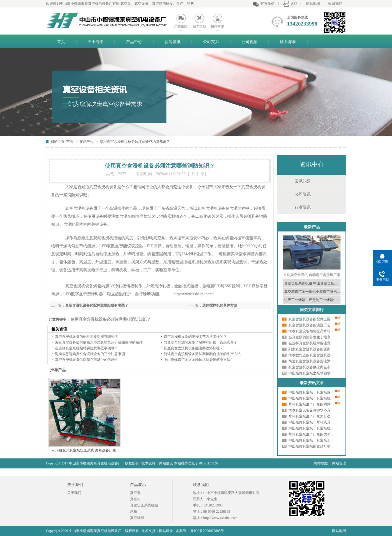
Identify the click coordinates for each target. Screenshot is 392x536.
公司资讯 (303, 194)
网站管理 (339, 463)
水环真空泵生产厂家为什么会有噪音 (312, 416)
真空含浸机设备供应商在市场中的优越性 (86, 360)
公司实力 (211, 42)
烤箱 (133, 512)
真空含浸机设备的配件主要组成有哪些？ (97, 305)
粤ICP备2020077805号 (207, 531)
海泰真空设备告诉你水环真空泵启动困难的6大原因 (312, 410)
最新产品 (312, 227)
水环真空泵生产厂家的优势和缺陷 (312, 434)
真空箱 (135, 499)
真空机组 (137, 518)
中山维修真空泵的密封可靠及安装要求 (312, 446)
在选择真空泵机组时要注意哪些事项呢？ (86, 348)
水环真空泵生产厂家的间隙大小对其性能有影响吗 (312, 404)
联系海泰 (288, 42)
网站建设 (166, 531)
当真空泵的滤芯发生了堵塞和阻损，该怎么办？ (200, 342)
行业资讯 (303, 207)
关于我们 (74, 493)
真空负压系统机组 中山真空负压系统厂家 (316, 283)
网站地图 (313, 4)
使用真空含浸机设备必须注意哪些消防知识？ (135, 142)
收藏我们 (335, 4)
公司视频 (249, 42)
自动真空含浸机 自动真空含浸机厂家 (312, 275)
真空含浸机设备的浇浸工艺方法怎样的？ (195, 337)
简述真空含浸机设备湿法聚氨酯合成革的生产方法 (202, 354)
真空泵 (135, 493)
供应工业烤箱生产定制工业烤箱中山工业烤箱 (319, 300)
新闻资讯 (172, 42)
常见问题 (303, 181)
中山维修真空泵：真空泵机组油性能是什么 (312, 398)
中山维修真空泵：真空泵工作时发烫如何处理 (312, 440)
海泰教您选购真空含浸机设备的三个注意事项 (90, 354)
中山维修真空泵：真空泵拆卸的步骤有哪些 (312, 392)
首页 (61, 42)
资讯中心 (87, 142)
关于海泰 (95, 42)
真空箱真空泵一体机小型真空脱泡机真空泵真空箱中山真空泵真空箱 (337, 292)
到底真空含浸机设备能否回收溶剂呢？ (193, 348)
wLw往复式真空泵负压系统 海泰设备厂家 (84, 450)
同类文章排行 (312, 310)
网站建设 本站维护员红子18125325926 (188, 463)
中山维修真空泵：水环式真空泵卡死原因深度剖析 (312, 422)
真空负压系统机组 (144, 505)
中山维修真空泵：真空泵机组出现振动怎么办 (312, 428)
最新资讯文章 (312, 383)
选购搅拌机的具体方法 (220, 305)
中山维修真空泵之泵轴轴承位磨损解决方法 (197, 360)
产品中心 (134, 42)
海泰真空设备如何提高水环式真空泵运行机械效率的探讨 (99, 342)
